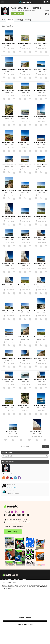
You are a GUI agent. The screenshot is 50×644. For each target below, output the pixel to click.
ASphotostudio (7, 474)
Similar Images (10, 48)
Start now (12, 532)
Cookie (41, 587)
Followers (19, 20)
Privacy (4, 588)
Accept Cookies (25, 618)
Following (28, 20)
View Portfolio (17, 14)
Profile (4, 20)
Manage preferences (25, 624)
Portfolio (10, 20)
